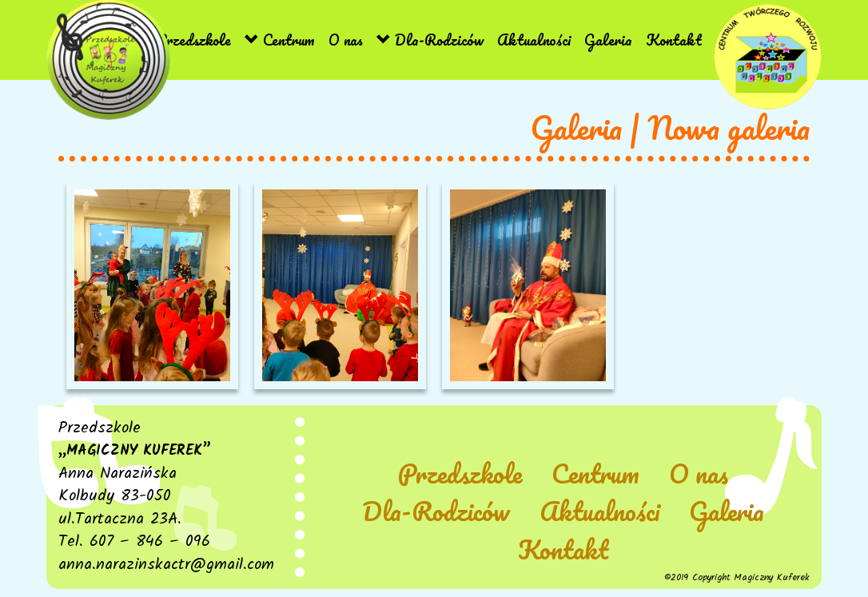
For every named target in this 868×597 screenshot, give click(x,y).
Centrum (280, 40)
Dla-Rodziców (430, 40)
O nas (346, 40)
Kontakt (674, 40)
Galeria (608, 40)
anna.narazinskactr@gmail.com (166, 565)
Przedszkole (184, 40)
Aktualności (534, 40)
